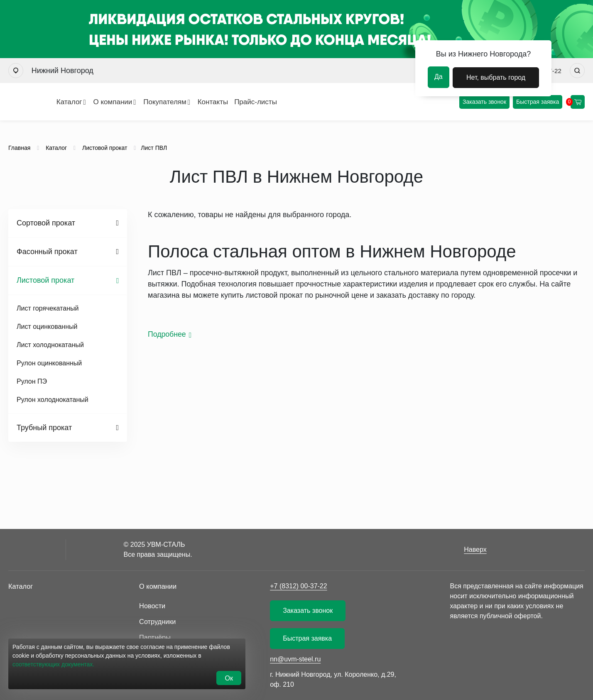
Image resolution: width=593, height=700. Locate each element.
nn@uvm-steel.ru (295, 659)
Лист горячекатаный (48, 308)
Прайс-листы (228, 102)
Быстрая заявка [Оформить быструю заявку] (538, 102)
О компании (86, 102)
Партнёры (154, 636)
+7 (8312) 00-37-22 (298, 586)
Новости (152, 605)
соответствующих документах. (53, 667)
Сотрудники (157, 620)
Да (439, 77)
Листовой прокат (45, 280)
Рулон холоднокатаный (53, 400)
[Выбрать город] (16, 71)
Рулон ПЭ (32, 381)
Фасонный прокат (47, 252)
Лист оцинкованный (47, 327)
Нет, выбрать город (496, 77)
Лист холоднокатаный (50, 345)
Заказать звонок (485, 102)
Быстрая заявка (307, 638)
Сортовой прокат (46, 223)
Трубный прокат (44, 428)
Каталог (42, 102)
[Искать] (577, 71)
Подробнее (167, 334)
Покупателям (138, 102)
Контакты (185, 102)
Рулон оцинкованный (49, 363)
